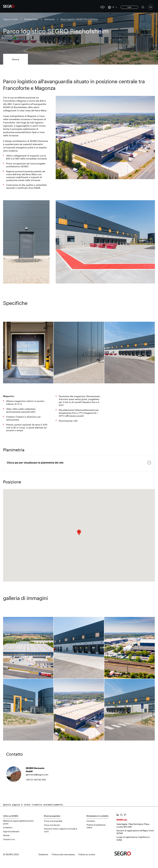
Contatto (91, 821)
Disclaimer (43, 854)
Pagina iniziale (10, 19)
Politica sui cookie (87, 854)
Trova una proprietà (53, 821)
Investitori (8, 827)
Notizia (6, 835)
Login (129, 7)
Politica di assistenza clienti (96, 826)
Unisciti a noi (9, 839)
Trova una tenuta (52, 825)
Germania (49, 19)
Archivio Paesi (31, 19)
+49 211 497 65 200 (36, 780)
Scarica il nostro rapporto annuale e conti (60, 830)
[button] (79, 532)
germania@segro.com (37, 775)
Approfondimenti (11, 831)
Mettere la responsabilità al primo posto (18, 822)
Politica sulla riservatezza (63, 854)
